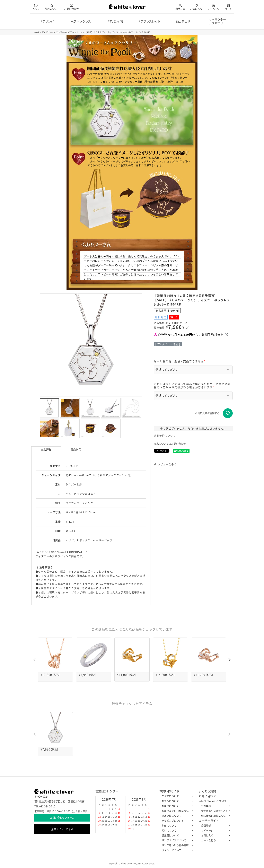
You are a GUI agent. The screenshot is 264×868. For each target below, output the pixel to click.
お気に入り (196, 7)
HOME (37, 32)
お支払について (176, 801)
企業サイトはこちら (62, 829)
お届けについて (176, 806)
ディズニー (47, 32)
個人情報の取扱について (215, 816)
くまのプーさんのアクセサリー (68, 32)
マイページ (213, 7)
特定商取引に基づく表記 (215, 811)
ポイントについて (176, 850)
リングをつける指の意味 (176, 845)
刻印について (176, 826)
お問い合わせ (71, 7)
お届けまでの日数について (176, 811)
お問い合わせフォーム (62, 818)
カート (228, 7)
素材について (176, 831)
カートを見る (215, 840)
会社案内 (215, 806)
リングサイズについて (176, 840)
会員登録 (215, 826)
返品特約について (165, 436)
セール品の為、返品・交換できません (180, 361)
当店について (52, 7)
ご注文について (176, 796)
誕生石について (176, 835)
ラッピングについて (176, 821)
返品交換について (176, 816)
